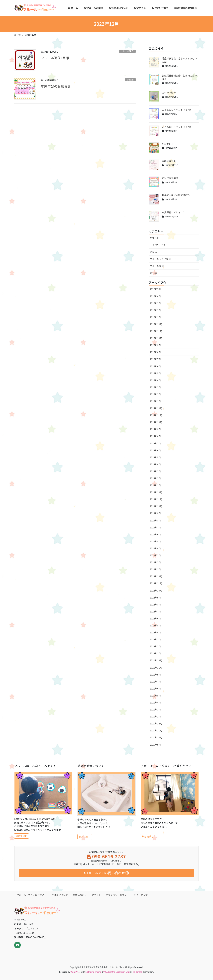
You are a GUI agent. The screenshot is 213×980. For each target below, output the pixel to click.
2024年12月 (156, 408)
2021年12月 (156, 660)
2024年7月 (155, 443)
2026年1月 (155, 317)
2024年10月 (156, 422)
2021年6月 (155, 688)
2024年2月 (155, 478)
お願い (153, 252)
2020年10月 (156, 737)
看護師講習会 (169, 161)
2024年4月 (155, 464)
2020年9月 (155, 745)
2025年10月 (156, 338)
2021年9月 (155, 675)
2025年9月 (155, 345)
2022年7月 (155, 611)
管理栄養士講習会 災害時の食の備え (179, 77)
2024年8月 (155, 436)
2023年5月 (155, 541)
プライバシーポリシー (117, 895)
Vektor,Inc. (138, 972)
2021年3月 (155, 709)
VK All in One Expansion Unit (117, 972)
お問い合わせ (80, 895)
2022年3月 (155, 639)
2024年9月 (155, 429)
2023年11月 (156, 499)
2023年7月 (155, 527)
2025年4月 (155, 380)
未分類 (130, 80)
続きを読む (21, 836)
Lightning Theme (93, 972)
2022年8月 (155, 604)
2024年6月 (155, 450)
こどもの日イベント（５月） (177, 110)
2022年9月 (155, 597)
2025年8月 (155, 352)
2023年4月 (155, 548)
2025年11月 (156, 331)
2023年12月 (156, 492)
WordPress (76, 972)
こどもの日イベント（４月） (177, 127)
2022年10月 (156, 590)
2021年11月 (156, 668)
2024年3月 (155, 471)
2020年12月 (156, 723)
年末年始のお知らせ (56, 86)
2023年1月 (155, 569)
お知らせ (154, 238)
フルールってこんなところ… (32, 895)
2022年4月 (155, 632)
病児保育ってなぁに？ (173, 212)
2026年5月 (155, 289)
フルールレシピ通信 (160, 259)
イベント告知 (159, 245)
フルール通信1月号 (55, 58)
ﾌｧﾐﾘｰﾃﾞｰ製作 (169, 93)
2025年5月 (155, 373)
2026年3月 (155, 303)
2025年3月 (155, 387)
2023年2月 (155, 562)
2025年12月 (156, 324)
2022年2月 (155, 646)
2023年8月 (155, 520)
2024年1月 (155, 485)
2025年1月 (155, 401)
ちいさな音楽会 (170, 178)
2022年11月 (156, 583)
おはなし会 (168, 144)
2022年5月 (155, 625)
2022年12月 (156, 576)
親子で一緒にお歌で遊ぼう (176, 195)
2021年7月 (155, 682)
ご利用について (60, 895)
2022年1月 (155, 653)
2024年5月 (155, 457)
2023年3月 (155, 555)
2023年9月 (155, 513)
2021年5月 (155, 695)
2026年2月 (155, 310)
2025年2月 (155, 394)
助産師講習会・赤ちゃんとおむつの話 (179, 60)
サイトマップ (141, 895)
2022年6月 (155, 618)
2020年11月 (156, 730)
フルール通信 (127, 51)
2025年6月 (155, 366)
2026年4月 (155, 296)
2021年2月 (155, 716)
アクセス (96, 895)
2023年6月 (155, 534)
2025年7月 (155, 359)
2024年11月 (156, 415)
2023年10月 (156, 506)
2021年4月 (155, 702)
